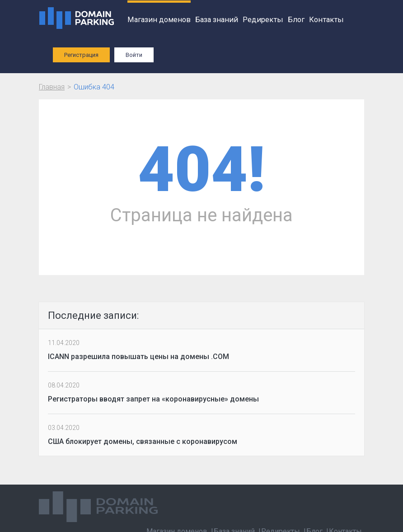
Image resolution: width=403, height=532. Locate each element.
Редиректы (263, 20)
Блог (296, 20)
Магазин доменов (159, 20)
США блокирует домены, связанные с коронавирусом (143, 441)
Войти (134, 55)
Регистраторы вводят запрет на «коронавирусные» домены (153, 399)
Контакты (326, 20)
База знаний (217, 20)
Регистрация (81, 55)
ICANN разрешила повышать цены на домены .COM (138, 357)
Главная (52, 87)
